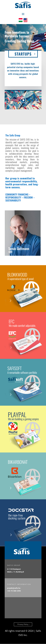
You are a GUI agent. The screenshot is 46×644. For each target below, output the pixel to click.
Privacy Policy (23, 624)
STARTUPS (23, 54)
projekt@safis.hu (14, 588)
